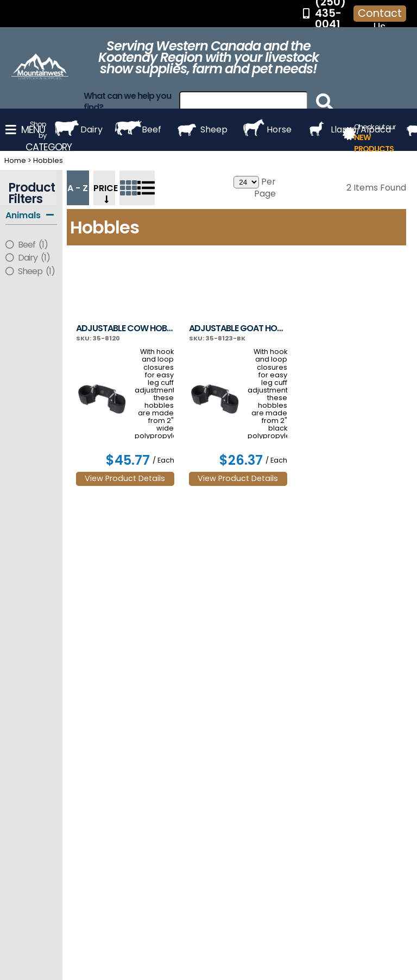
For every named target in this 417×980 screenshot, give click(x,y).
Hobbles (48, 160)
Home (15, 160)
